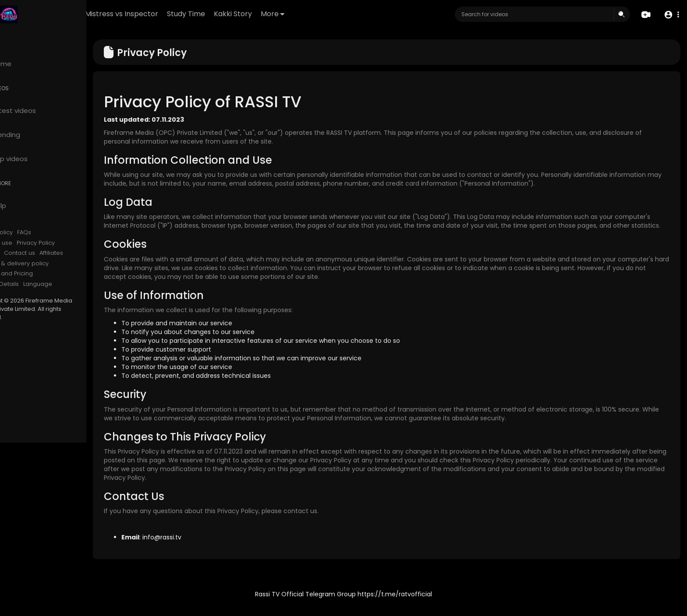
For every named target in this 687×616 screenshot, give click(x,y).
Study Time (237, 14)
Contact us (56, 253)
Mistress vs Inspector (172, 14)
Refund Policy (30, 232)
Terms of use (30, 243)
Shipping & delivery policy (48, 264)
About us (23, 253)
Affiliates (88, 253)
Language (74, 284)
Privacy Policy (72, 243)
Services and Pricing (40, 274)
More (323, 14)
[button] (671, 15)
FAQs (60, 232)
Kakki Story (284, 14)
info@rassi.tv (198, 546)
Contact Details (33, 284)
